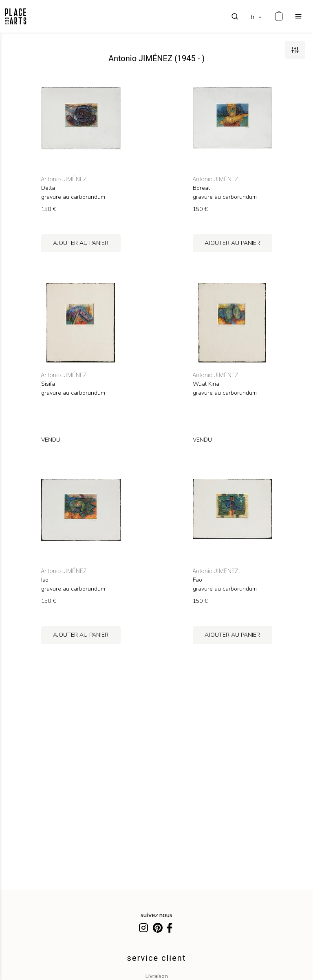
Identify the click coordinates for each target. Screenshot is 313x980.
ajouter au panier (81, 243)
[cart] (279, 16)
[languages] (257, 16)
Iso (45, 580)
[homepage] (16, 16)
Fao (197, 580)
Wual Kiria (206, 384)
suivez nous (156, 914)
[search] (235, 16)
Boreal (201, 188)
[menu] (298, 16)
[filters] (295, 50)
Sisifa (48, 384)
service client (157, 958)
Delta (48, 188)
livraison (157, 976)
